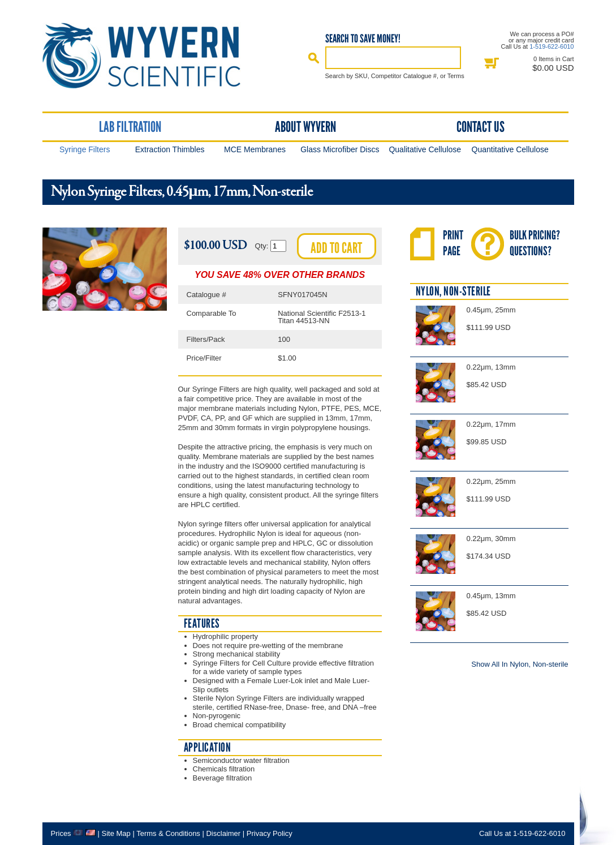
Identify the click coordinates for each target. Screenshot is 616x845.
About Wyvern (305, 127)
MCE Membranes (255, 149)
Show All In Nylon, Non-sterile (520, 664)
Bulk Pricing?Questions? (535, 243)
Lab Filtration (130, 127)
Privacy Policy (270, 833)
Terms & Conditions (168, 833)
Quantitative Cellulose (510, 149)
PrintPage (453, 243)
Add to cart (336, 248)
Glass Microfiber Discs (340, 149)
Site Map (116, 833)
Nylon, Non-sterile (453, 291)
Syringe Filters (85, 149)
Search (314, 58)
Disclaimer (223, 833)
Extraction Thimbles (170, 149)
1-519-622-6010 (552, 46)
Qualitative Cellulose (425, 149)
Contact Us (481, 127)
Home (152, 56)
